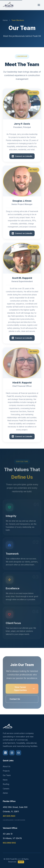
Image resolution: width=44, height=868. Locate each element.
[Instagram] (12, 753)
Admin (5, 793)
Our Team (7, 775)
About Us (7, 766)
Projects (6, 771)
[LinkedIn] (5, 753)
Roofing (6, 784)
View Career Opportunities (24, 691)
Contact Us (15, 701)
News (5, 780)
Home (5, 20)
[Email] (19, 753)
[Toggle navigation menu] (39, 5)
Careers (6, 789)
